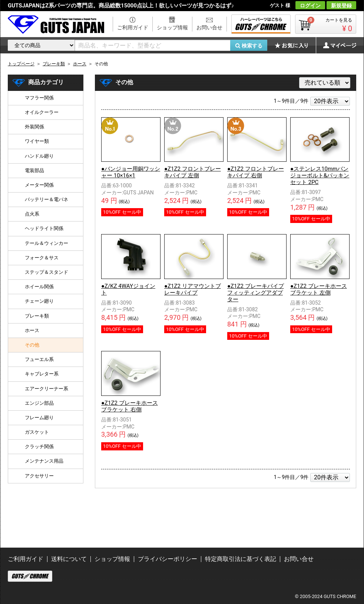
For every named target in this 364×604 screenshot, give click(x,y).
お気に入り (295, 45)
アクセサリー (39, 476)
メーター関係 (39, 185)
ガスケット (37, 432)
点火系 (32, 214)
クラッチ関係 (39, 447)
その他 (32, 345)
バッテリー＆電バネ (47, 199)
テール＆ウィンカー (47, 243)
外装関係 (34, 127)
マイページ (336, 45)
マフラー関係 (39, 98)
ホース (32, 330)
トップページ (21, 64)
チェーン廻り (39, 301)
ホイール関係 (39, 287)
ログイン (310, 6)
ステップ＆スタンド (47, 272)
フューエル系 (39, 359)
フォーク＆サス (42, 258)
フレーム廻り (39, 418)
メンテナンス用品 (44, 461)
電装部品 (34, 170)
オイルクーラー (42, 112)
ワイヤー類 (37, 141)
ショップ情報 (172, 27)
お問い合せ (209, 27)
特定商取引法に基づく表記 (241, 559)
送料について (69, 559)
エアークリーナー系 (47, 389)
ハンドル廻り (39, 156)
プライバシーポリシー (168, 559)
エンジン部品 (39, 403)
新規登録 (341, 6)
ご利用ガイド (133, 27)
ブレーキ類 (37, 316)
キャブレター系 (42, 374)
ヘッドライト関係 (44, 228)
